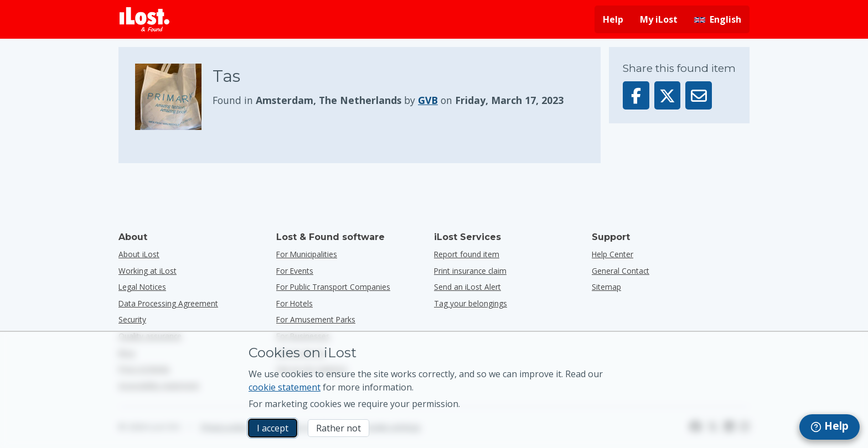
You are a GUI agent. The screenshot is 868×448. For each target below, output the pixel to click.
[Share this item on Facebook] (636, 95)
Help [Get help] (613, 19)
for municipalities (307, 254)
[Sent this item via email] (699, 95)
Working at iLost (148, 271)
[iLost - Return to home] (144, 19)
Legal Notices (142, 287)
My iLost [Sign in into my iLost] (659, 19)
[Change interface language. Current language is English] (718, 19)
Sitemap (606, 287)
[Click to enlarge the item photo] (174, 97)
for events (295, 271)
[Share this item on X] (668, 95)
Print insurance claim (470, 271)
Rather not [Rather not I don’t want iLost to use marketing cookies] (339, 428)
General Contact (621, 271)
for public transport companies (333, 287)
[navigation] (830, 427)
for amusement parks (316, 319)
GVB (428, 100)
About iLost (139, 254)
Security (132, 319)
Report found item (467, 254)
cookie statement (285, 387)
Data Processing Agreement (168, 303)
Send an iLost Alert (467, 287)
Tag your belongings (471, 303)
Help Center (613, 254)
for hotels (294, 303)
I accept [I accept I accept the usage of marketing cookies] (273, 428)
